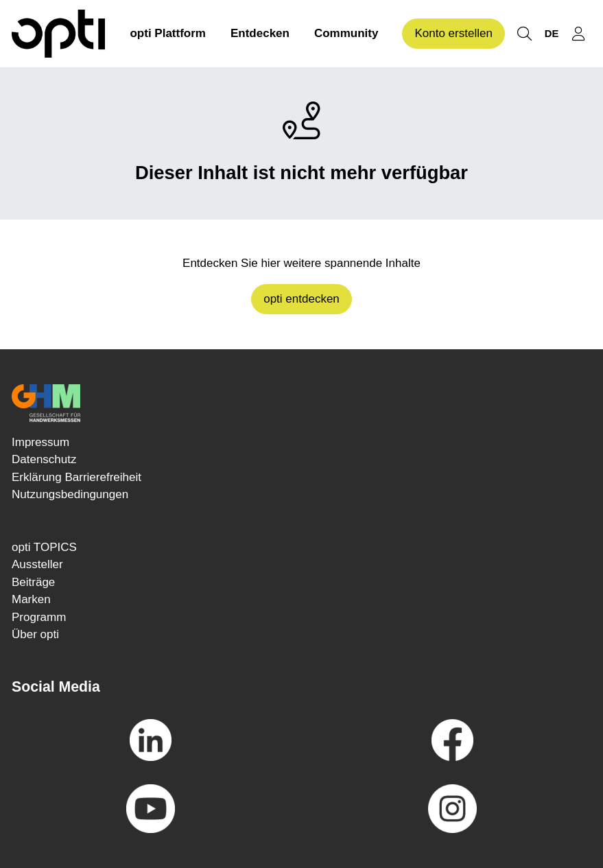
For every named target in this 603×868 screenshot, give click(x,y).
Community (346, 33)
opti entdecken (301, 299)
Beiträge (33, 582)
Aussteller (37, 564)
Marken (31, 599)
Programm (39, 617)
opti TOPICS (44, 547)
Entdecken (260, 33)
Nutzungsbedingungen (70, 494)
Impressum (40, 442)
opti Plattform (168, 33)
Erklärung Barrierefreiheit (76, 477)
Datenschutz (44, 459)
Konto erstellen (453, 33)
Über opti (35, 634)
